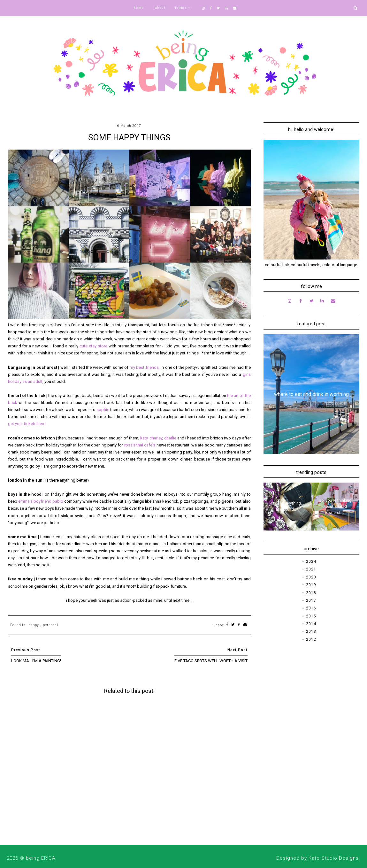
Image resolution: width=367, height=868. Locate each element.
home (139, 8)
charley (156, 438)
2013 (311, 632)
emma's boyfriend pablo (41, 501)
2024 (311, 562)
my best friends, (145, 367)
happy (34, 625)
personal (50, 625)
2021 (311, 569)
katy (144, 438)
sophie (103, 410)
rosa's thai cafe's (140, 445)
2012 (311, 639)
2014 (311, 624)
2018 (311, 593)
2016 (311, 608)
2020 (311, 577)
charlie (171, 438)
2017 (311, 601)
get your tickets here (27, 424)
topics (181, 8)
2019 (311, 585)
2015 (311, 616)
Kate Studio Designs (334, 858)
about (160, 8)
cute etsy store (93, 346)
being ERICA (41, 858)
